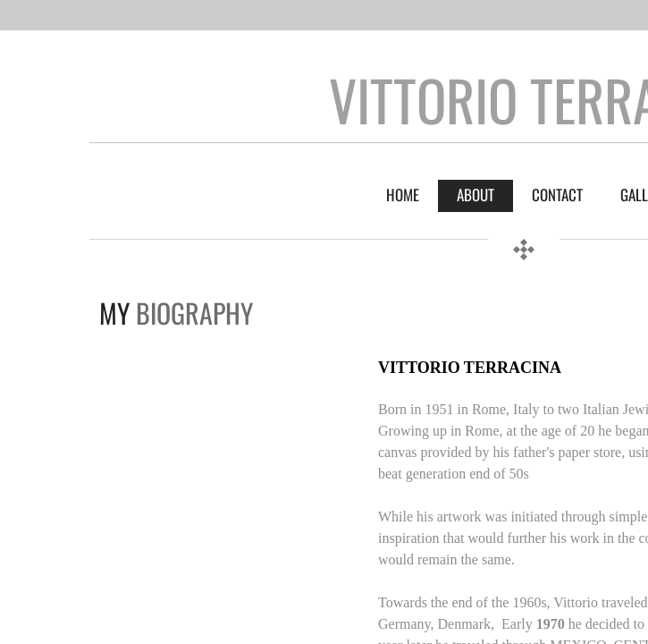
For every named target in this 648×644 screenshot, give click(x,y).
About (475, 195)
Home (403, 195)
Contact (557, 195)
